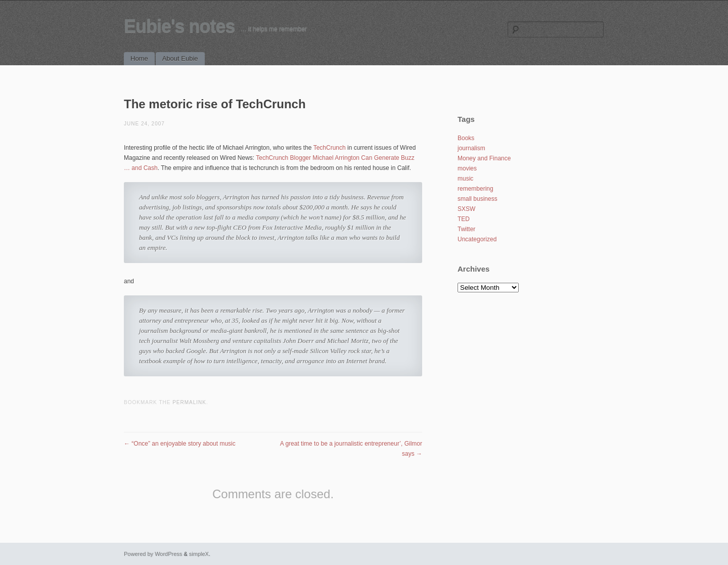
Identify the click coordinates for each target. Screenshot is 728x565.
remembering (475, 189)
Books (466, 138)
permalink (189, 402)
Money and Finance (484, 158)
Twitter (466, 229)
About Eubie (180, 58)
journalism (471, 148)
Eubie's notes (179, 26)
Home (139, 58)
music (465, 179)
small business (477, 199)
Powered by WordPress (153, 554)
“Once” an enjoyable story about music (180, 444)
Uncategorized (477, 239)
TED (464, 219)
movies (467, 168)
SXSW (466, 209)
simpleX (199, 554)
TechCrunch (330, 148)
